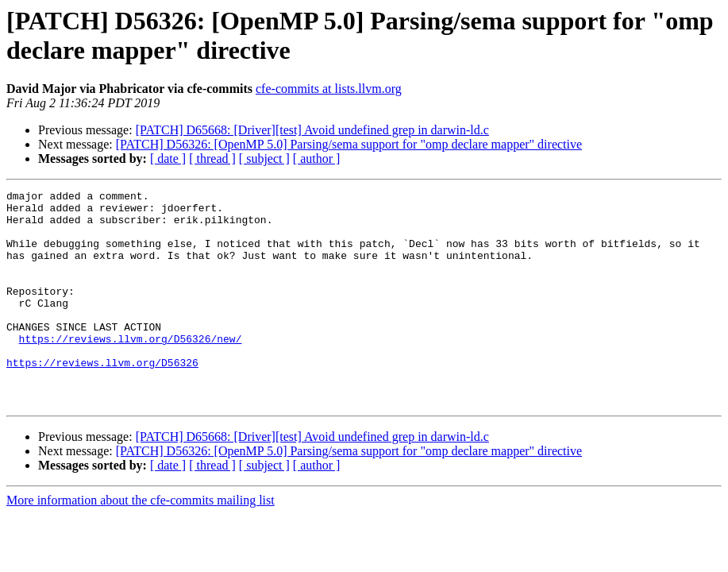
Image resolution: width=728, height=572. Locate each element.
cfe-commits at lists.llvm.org (329, 89)
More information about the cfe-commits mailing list (141, 543)
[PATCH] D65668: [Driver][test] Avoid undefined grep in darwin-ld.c (312, 130)
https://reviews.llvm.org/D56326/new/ (131, 369)
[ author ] (317, 158)
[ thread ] (212, 158)
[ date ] (168, 158)
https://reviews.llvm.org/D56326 (102, 398)
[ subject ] (264, 158)
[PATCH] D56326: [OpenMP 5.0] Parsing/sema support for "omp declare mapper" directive (349, 144)
